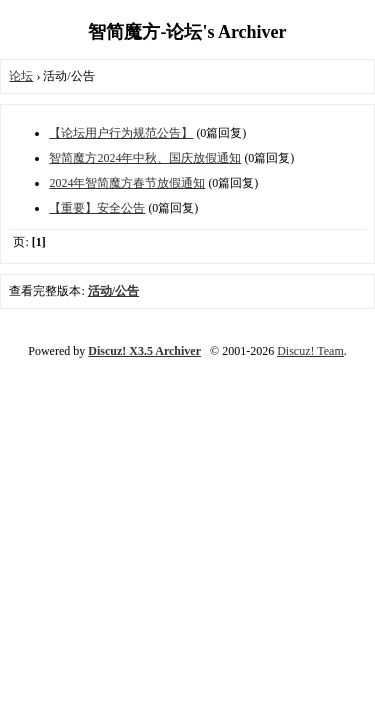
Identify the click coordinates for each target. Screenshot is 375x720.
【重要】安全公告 (97, 208)
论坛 (21, 76)
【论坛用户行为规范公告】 (121, 133)
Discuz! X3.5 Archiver (144, 351)
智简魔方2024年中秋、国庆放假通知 (145, 158)
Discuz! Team (310, 351)
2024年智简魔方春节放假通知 (127, 183)
